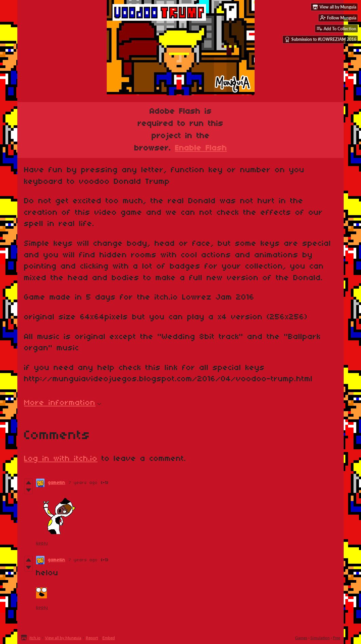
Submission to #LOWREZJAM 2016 (320, 39)
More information (63, 403)
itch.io (35, 638)
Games (301, 638)
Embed (109, 638)
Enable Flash (201, 148)
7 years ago (83, 483)
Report (92, 638)
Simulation (320, 638)
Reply (42, 543)
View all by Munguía (63, 638)
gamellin (57, 483)
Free (337, 638)
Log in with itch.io (61, 459)
